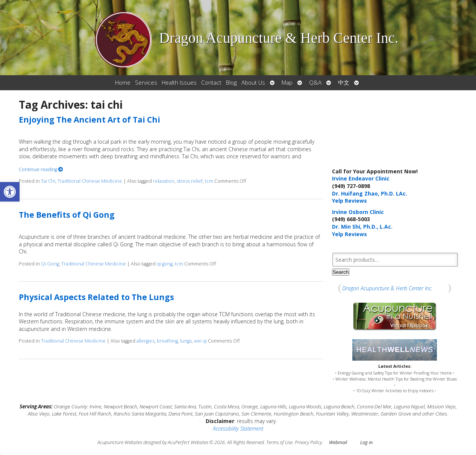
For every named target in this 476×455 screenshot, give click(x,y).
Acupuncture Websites (120, 442)
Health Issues (179, 83)
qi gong (165, 264)
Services (146, 83)
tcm (209, 181)
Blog (231, 83)
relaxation (164, 181)
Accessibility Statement (238, 428)
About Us (253, 83)
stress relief (190, 181)
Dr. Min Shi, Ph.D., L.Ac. (362, 227)
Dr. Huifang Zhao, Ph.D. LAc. (370, 193)
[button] (10, 192)
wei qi (200, 341)
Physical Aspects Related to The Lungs (96, 297)
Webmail (338, 442)
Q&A (315, 83)
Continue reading (41, 169)
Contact (211, 83)
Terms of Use (279, 442)
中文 (344, 83)
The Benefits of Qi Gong (67, 215)
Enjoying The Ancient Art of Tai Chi (89, 120)
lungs (186, 341)
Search (341, 272)
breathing (167, 341)
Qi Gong (50, 264)
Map (287, 83)
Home (123, 83)
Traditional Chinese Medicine (90, 181)
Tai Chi (48, 181)
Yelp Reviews (349, 201)
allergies (146, 341)
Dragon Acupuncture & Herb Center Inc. (387, 288)
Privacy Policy (308, 442)
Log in (366, 442)
